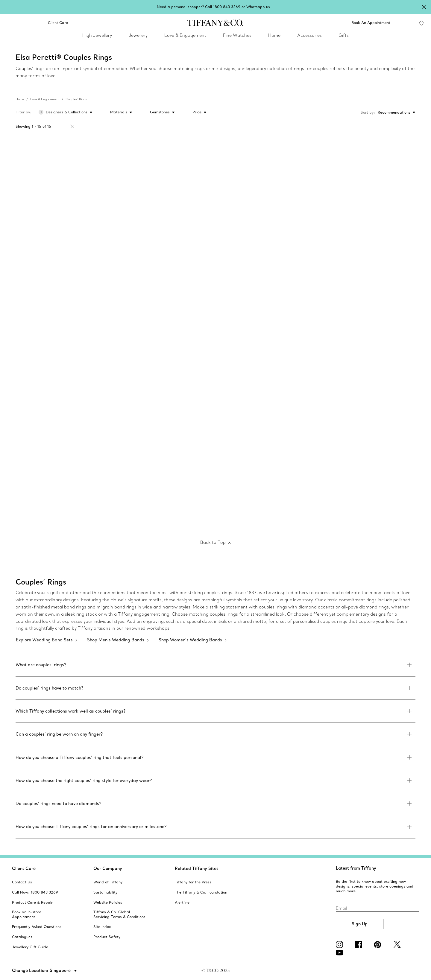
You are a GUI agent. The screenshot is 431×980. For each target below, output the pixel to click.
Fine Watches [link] (237, 35)
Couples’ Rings (76, 99)
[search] (10, 23)
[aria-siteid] (22, 882)
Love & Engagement (45, 99)
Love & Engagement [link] (185, 35)
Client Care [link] (54, 23)
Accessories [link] (309, 35)
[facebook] (360, 945)
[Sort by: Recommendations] (395, 112)
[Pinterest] (379, 945)
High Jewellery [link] (97, 35)
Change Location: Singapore (42, 970)
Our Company (108, 868)
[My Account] (405, 23)
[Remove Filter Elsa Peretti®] (72, 127)
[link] (26, 23)
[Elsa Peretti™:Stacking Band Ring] (266, 184)
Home (20, 99)
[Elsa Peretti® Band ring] (366, 283)
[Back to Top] (216, 543)
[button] (10, 23)
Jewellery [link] (138, 35)
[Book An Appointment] (367, 23)
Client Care (24, 868)
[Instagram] (341, 945)
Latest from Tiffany (356, 868)
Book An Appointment (371, 23)
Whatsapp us (258, 7)
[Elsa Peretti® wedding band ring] (65, 184)
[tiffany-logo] (215, 23)
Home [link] (274, 35)
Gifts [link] (344, 35)
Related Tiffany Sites (197, 868)
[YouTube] (341, 953)
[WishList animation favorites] (421, 23)
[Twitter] (398, 945)
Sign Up (360, 924)
